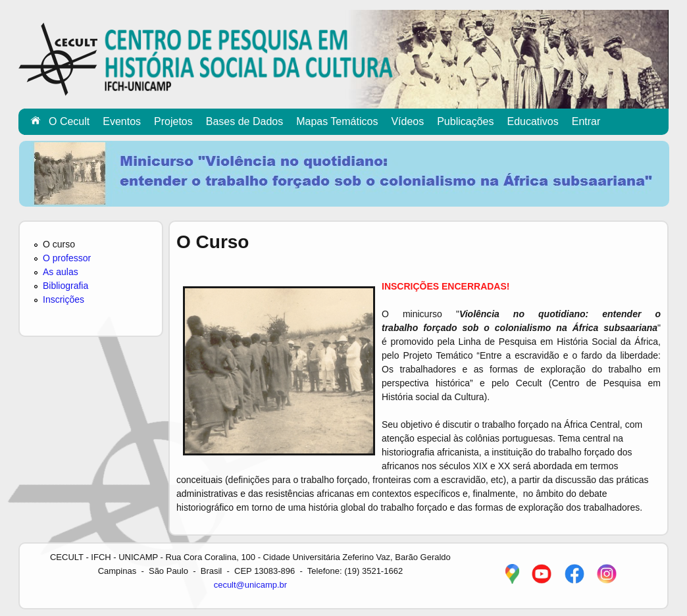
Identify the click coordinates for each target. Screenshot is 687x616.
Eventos (122, 121)
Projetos (173, 121)
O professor (67, 258)
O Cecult (69, 121)
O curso (59, 244)
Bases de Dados (244, 121)
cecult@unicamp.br (250, 585)
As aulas (61, 272)
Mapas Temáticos (337, 121)
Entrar (586, 121)
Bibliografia (65, 286)
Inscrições (64, 299)
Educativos (532, 121)
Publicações (465, 121)
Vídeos (407, 121)
